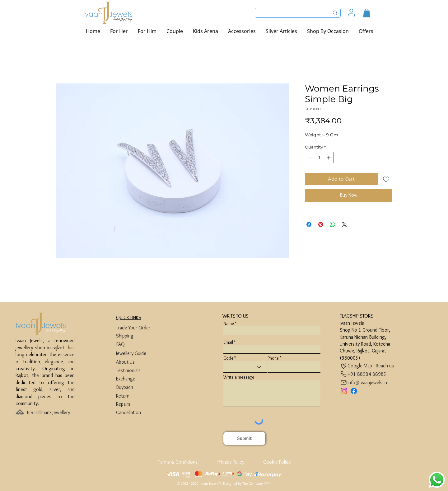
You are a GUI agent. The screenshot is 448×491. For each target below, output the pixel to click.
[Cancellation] (140, 412)
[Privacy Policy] (231, 462)
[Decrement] (310, 158)
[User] (351, 13)
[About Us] (140, 362)
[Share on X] (344, 224)
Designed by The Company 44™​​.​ (247, 483)
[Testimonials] (140, 370)
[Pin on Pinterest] (321, 224)
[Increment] (329, 158)
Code (228, 358)
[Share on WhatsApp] (333, 224)
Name (229, 323)
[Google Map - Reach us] (369, 366)
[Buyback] (140, 387)
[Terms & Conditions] (178, 462)
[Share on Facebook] (309, 224)
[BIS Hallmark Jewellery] (50, 412)
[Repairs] (140, 404)
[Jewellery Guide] (140, 353)
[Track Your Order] (140, 328)
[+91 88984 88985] (363, 374)
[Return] (140, 396)
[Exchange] (140, 379)
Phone (273, 358)
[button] (367, 13)
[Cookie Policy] (277, 462)
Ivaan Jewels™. (211, 483)
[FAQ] (140, 344)
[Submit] (244, 438)
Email (228, 342)
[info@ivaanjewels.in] (365, 382)
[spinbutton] (319, 158)
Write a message (239, 377)
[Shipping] (140, 336)
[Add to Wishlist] (386, 179)
